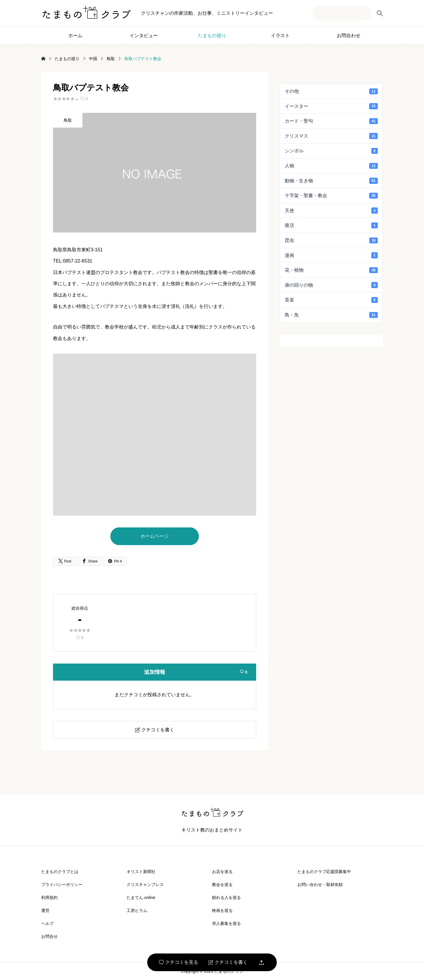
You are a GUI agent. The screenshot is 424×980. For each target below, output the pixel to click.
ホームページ (155, 536)
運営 (45, 910)
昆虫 (331, 240)
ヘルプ (47, 923)
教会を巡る (222, 885)
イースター (331, 106)
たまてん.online (141, 897)
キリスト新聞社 (141, 872)
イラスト (280, 36)
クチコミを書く (228, 962)
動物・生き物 (331, 181)
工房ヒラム (137, 910)
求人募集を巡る (226, 923)
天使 (331, 210)
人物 (331, 166)
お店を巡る (222, 872)
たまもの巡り (212, 36)
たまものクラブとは (60, 872)
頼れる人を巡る (226, 897)
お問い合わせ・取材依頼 (320, 885)
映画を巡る (222, 910)
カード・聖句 (331, 121)
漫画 (331, 255)
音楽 (331, 300)
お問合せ (49, 936)
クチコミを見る (179, 962)
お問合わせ (349, 36)
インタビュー (144, 36)
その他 (331, 91)
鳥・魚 (331, 315)
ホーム (75, 36)
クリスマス (331, 136)
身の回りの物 (331, 285)
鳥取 (68, 120)
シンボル (331, 151)
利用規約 (49, 897)
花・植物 (331, 270)
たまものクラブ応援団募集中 (324, 872)
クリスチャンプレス (145, 885)
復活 (331, 225)
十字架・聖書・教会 (331, 196)
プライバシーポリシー (62, 885)
